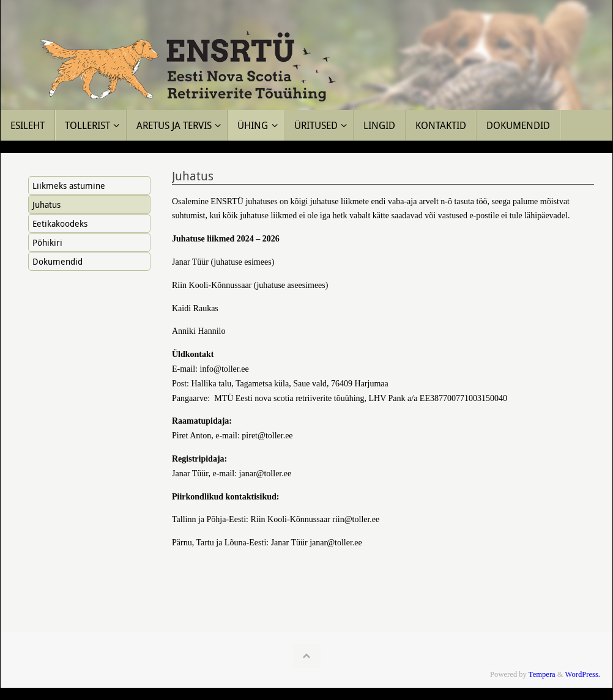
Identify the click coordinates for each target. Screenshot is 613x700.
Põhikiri (47, 242)
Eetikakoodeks (60, 223)
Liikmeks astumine (69, 186)
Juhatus (46, 204)
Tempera (542, 674)
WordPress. (583, 674)
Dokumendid (58, 261)
